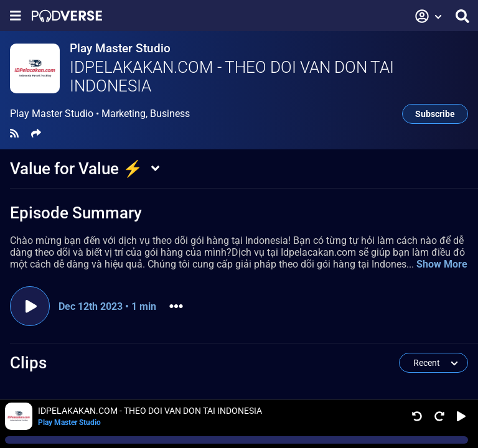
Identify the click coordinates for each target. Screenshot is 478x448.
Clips (28, 363)
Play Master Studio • (100, 114)
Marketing (124, 114)
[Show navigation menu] (16, 16)
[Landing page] (67, 16)
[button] (429, 16)
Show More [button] (442, 264)
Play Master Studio (120, 48)
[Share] (36, 133)
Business (170, 114)
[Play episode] (30, 306)
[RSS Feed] (14, 133)
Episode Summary (76, 213)
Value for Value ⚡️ (76, 169)
